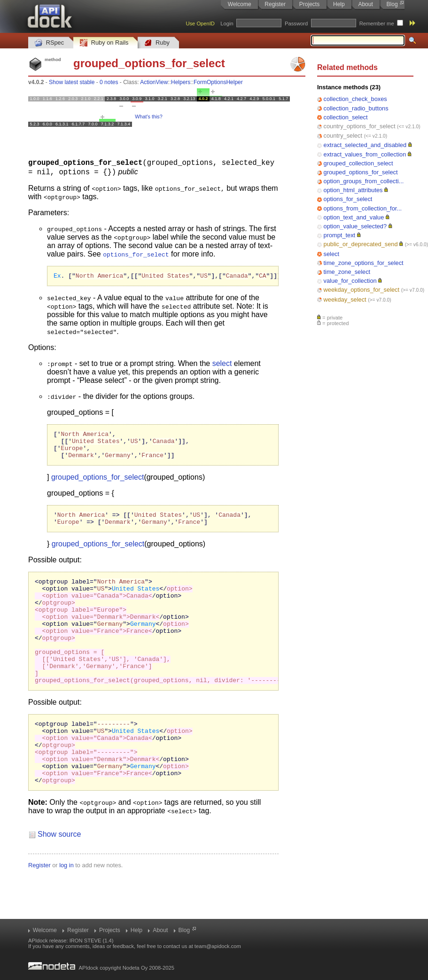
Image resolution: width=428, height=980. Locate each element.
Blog (392, 4)
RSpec (49, 43)
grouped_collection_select (358, 163)
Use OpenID (200, 23)
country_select (343, 136)
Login (227, 23)
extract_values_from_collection (365, 154)
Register (275, 4)
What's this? (148, 117)
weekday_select (345, 299)
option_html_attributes (353, 190)
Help (339, 4)
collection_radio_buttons (356, 108)
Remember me (377, 23)
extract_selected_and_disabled (365, 145)
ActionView (154, 82)
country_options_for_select (360, 126)
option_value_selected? (355, 226)
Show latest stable (72, 82)
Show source (59, 878)
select (331, 254)
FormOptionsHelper (218, 82)
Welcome (240, 4)
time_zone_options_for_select (364, 263)
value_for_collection (350, 281)
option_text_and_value (354, 217)
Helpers (181, 82)
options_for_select (348, 199)
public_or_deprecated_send (361, 244)
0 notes (109, 82)
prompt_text (340, 235)
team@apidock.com (218, 946)
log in (66, 909)
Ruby (157, 43)
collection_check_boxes (355, 99)
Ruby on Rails (104, 43)
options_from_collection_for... (363, 208)
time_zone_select (347, 272)
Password (296, 23)
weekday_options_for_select (362, 290)
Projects (309, 4)
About (365, 4)
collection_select (346, 117)
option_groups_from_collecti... (364, 181)
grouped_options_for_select (361, 172)
